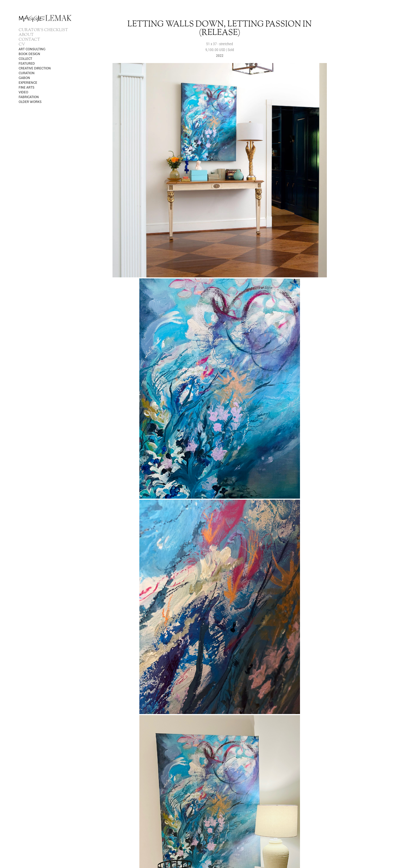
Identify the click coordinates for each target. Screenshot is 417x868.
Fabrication (29, 97)
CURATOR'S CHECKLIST (43, 30)
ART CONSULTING (32, 49)
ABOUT (26, 35)
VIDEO (23, 92)
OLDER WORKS (30, 102)
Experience (28, 82)
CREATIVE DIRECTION (35, 68)
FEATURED (27, 63)
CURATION (27, 73)
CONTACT (29, 40)
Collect (25, 59)
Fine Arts (26, 87)
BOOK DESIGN (29, 54)
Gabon (24, 78)
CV (22, 45)
